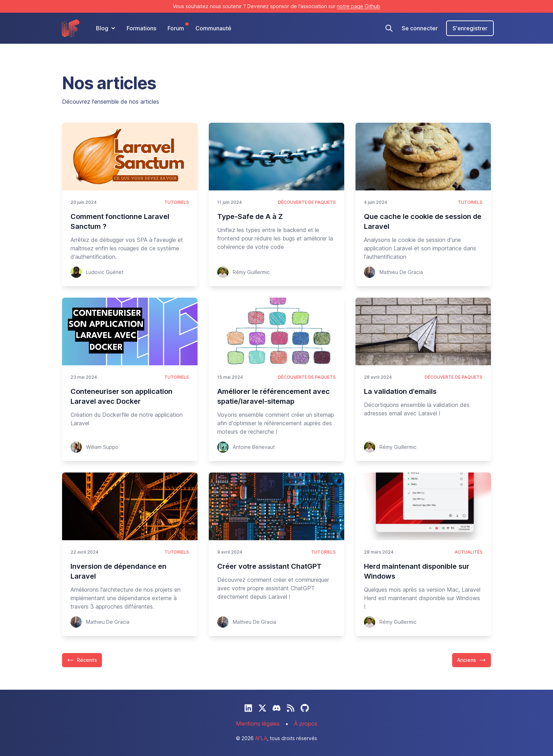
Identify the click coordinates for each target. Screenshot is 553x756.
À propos (306, 724)
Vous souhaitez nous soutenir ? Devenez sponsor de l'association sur (276, 6)
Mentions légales (258, 724)
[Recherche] (389, 28)
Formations (141, 28)
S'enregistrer (470, 28)
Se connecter (420, 28)
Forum (176, 28)
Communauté (213, 28)
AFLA (261, 738)
